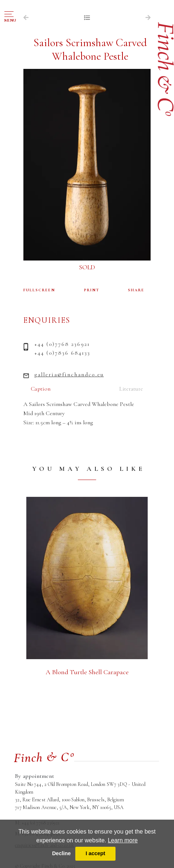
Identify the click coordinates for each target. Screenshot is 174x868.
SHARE (136, 290)
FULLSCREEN (39, 290)
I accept (95, 853)
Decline (61, 853)
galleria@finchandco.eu (69, 374)
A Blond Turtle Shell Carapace (87, 672)
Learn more (123, 840)
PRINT (92, 290)
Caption (41, 389)
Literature (131, 389)
